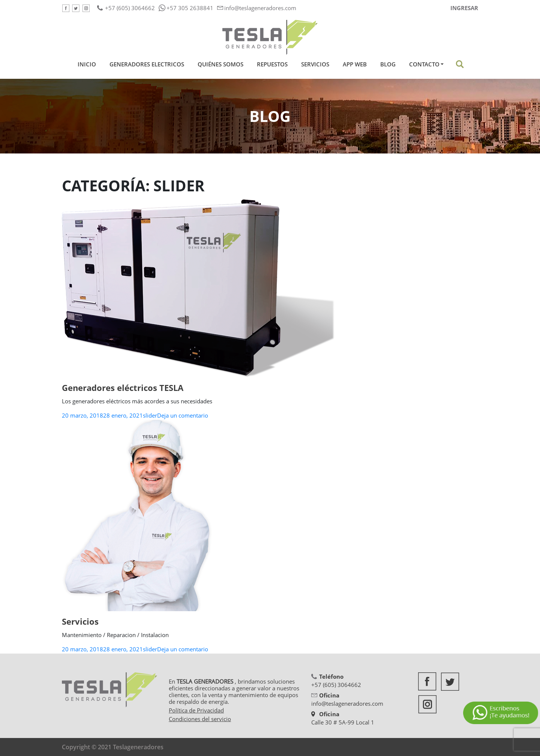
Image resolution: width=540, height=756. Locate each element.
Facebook (66, 8)
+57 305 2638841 (190, 8)
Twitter (76, 8)
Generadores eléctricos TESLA (123, 388)
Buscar (460, 64)
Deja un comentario (183, 415)
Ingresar (464, 8)
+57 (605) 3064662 (130, 8)
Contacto (424, 64)
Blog (388, 64)
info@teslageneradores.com (260, 8)
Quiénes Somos (220, 64)
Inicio (88, 64)
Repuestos (272, 64)
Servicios (315, 64)
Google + (86, 8)
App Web (355, 64)
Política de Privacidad (196, 710)
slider (150, 415)
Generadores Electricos (147, 64)
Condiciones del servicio (200, 719)
